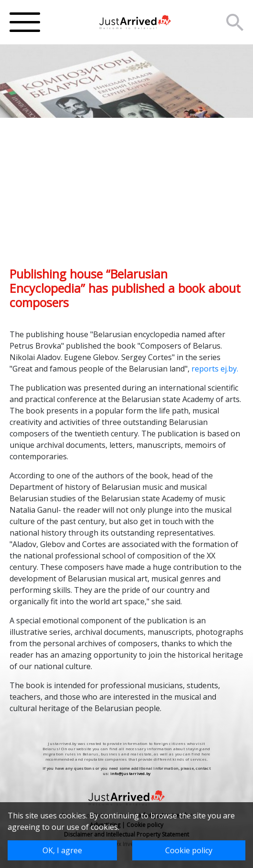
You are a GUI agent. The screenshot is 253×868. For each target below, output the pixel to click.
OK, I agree (62, 850)
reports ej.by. (215, 369)
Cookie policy (189, 850)
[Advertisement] (126, 200)
